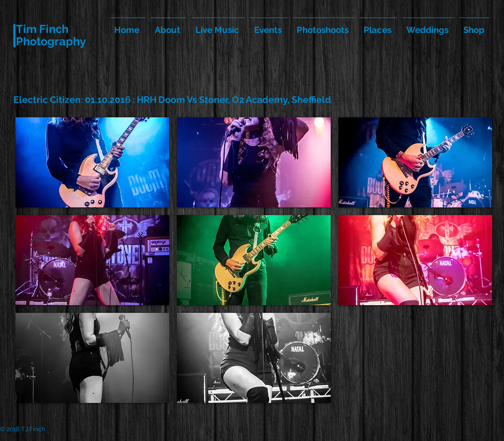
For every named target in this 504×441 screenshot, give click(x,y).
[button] (92, 162)
